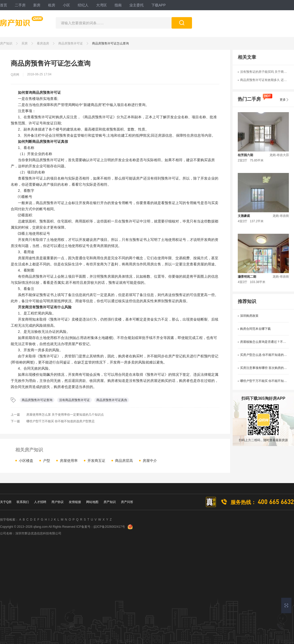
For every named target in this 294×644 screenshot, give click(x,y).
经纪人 (83, 5)
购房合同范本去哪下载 (255, 329)
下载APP (159, 5)
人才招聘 (40, 502)
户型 (47, 461)
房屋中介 (150, 461)
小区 (66, 5)
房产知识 (6, 43)
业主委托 (137, 5)
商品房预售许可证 (71, 43)
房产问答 (127, 502)
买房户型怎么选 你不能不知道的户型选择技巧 (264, 355)
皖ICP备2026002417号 (109, 527)
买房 (25, 43)
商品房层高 (124, 461)
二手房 (20, 5)
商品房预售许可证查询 (37, 400)
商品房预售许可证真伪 (112, 400)
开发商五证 (96, 461)
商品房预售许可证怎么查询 (110, 43)
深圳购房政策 (249, 316)
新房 (37, 5)
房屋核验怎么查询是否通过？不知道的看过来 (264, 342)
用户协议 (58, 502)
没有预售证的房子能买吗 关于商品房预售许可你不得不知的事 (264, 72)
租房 (52, 5)
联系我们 (23, 502)
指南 (118, 5)
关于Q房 (6, 502)
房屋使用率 (69, 461)
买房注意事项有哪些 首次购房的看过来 (264, 368)
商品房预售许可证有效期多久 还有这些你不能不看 (264, 80)
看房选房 (43, 43)
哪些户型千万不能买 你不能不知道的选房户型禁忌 (264, 381)
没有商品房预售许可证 (74, 400)
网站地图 (92, 502)
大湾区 (101, 5)
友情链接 (75, 502)
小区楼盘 (26, 461)
